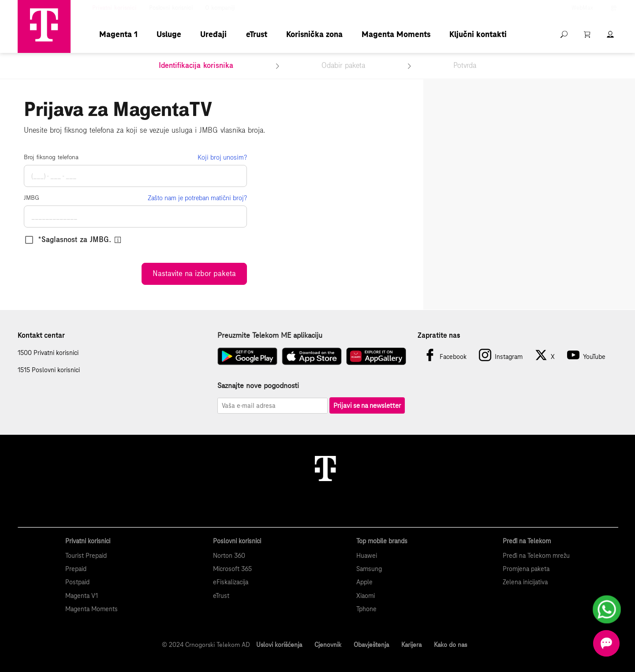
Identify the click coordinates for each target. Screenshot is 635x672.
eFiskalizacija (231, 582)
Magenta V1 (82, 596)
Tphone (366, 609)
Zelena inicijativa (525, 582)
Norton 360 (229, 556)
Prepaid (76, 569)
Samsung (369, 569)
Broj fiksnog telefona (51, 157)
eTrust (257, 34)
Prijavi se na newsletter (367, 405)
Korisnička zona (314, 34)
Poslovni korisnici (171, 8)
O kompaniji (220, 8)
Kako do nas (450, 645)
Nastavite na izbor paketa (194, 274)
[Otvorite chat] (606, 643)
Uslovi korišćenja (279, 645)
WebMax (582, 8)
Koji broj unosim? (222, 157)
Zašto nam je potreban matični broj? (197, 198)
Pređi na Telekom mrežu (536, 556)
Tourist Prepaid (86, 556)
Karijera (411, 645)
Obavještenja (371, 645)
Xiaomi (366, 596)
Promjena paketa (526, 569)
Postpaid (77, 582)
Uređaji (213, 34)
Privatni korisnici (114, 8)
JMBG (32, 198)
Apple (364, 582)
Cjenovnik (328, 645)
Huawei (367, 556)
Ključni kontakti (478, 34)
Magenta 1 (118, 34)
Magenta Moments (396, 34)
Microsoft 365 (232, 569)
